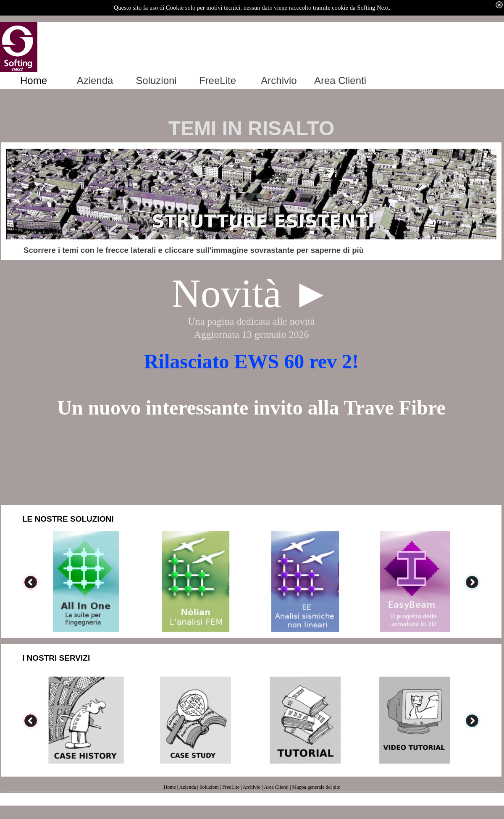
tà (266, 293)
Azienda (188, 787)
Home (169, 787)
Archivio (252, 787)
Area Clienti (276, 787)
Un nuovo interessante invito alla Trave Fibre (251, 408)
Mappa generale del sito (316, 787)
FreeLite (231, 787)
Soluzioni (209, 787)
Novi (212, 293)
